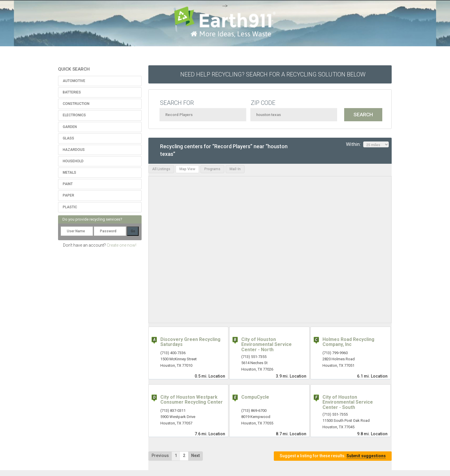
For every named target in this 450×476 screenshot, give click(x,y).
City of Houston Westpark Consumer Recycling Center (192, 400)
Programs (212, 169)
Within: (367, 144)
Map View (187, 169)
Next (196, 455)
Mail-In (235, 169)
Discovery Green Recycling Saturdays (190, 342)
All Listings (161, 169)
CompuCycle (255, 397)
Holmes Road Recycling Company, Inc (348, 342)
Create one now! (122, 245)
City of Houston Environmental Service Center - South (348, 402)
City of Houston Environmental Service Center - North (266, 344)
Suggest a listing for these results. (333, 456)
